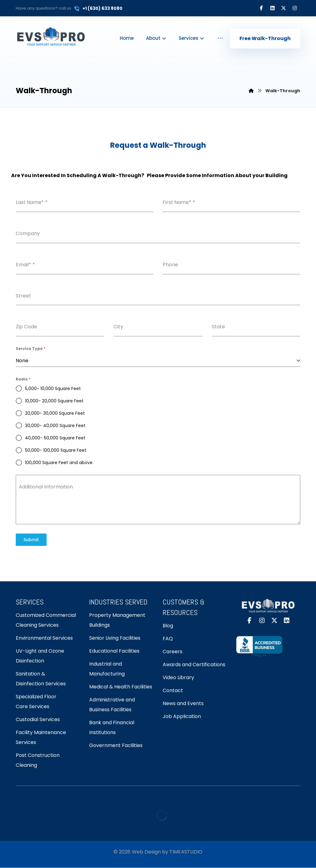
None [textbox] (22, 361)
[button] (261, 8)
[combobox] (158, 361)
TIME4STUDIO (186, 852)
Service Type (31, 349)
